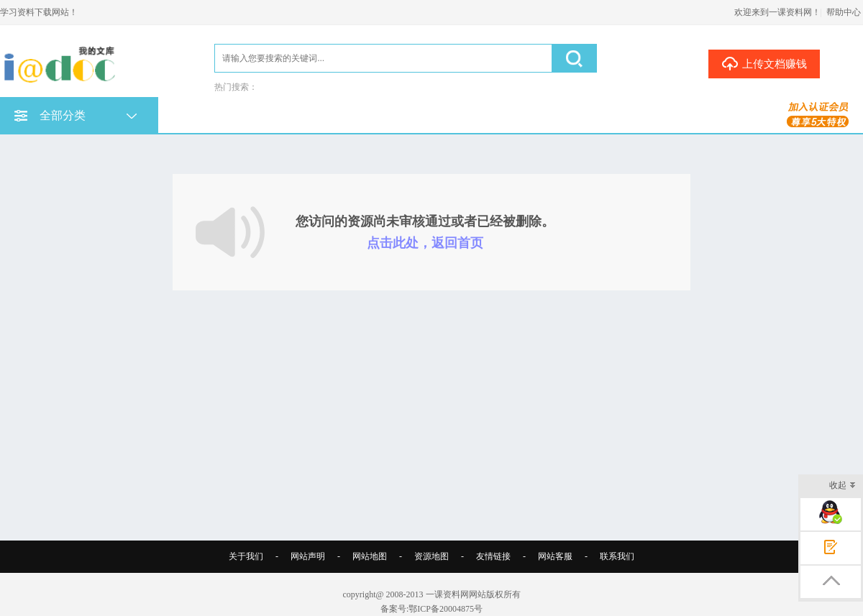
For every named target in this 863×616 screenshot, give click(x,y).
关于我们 (246, 556)
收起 (843, 486)
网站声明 (308, 556)
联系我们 (617, 556)
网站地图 (370, 556)
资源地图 (431, 556)
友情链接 (493, 556)
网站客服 (555, 556)
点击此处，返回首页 (425, 243)
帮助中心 (844, 12)
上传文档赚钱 (764, 63)
